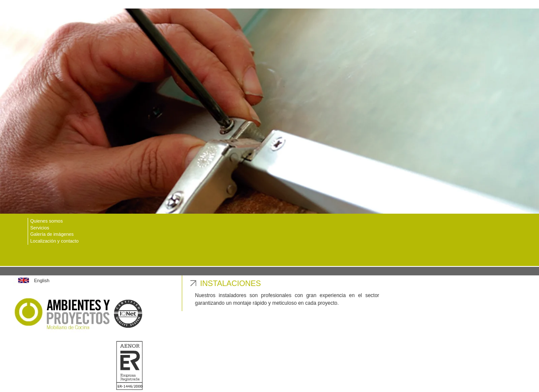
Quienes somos (46, 221)
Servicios (40, 228)
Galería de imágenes (52, 234)
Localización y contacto (54, 241)
